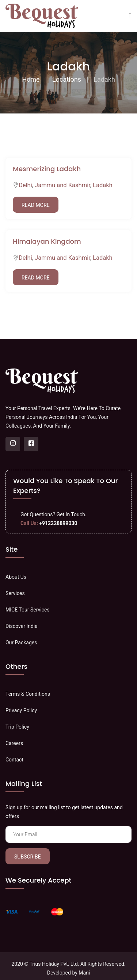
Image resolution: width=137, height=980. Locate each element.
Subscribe (28, 857)
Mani (84, 973)
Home (31, 79)
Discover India (22, 626)
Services (15, 593)
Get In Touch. (72, 514)
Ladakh (103, 185)
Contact (14, 760)
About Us (16, 577)
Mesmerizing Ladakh (47, 169)
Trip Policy (17, 727)
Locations (67, 79)
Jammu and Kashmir (62, 185)
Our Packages (21, 643)
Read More (36, 205)
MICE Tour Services (28, 610)
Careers (14, 743)
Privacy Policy (21, 710)
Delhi (25, 185)
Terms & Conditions (28, 694)
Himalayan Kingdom (47, 241)
